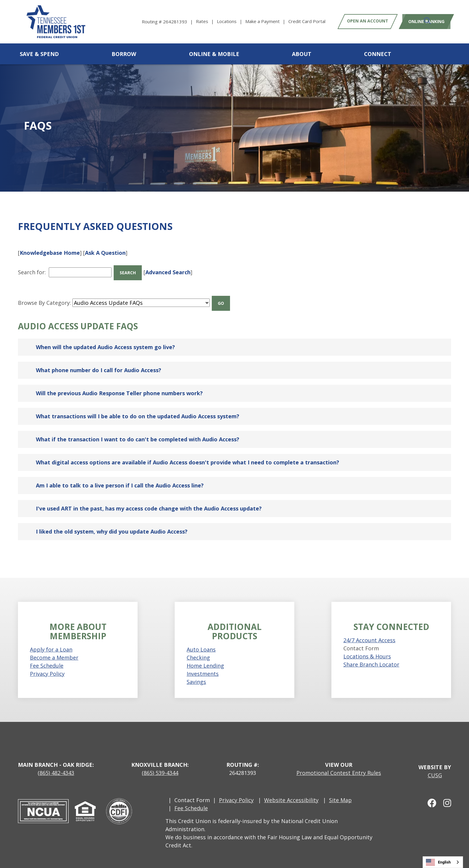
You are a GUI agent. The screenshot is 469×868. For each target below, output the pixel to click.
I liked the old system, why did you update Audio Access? (112, 522)
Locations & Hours (367, 646)
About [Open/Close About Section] (302, 54)
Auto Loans (201, 639)
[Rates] (206, 21)
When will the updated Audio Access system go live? (105, 337)
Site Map (340, 790)
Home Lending (205, 655)
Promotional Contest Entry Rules (339, 763)
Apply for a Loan (51, 639)
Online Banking (424, 21)
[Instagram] (444, 793)
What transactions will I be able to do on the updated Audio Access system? (138, 406)
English (438, 862)
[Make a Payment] (267, 21)
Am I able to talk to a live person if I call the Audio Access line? (120, 475)
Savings (196, 672)
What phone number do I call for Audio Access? (99, 360)
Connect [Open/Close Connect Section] (378, 54)
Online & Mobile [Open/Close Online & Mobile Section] (214, 54)
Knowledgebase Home (50, 253)
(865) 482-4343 (56, 763)
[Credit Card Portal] (307, 21)
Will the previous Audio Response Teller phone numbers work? (119, 383)
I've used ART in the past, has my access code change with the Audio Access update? (149, 499)
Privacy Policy (47, 664)
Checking (198, 647)
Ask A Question (105, 253)
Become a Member (54, 647)
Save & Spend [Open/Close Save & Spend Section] (39, 54)
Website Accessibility (291, 790)
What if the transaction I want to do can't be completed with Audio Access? (138, 429)
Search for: (32, 270)
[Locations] (231, 21)
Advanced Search (173, 270)
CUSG (435, 765)
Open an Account (368, 21)
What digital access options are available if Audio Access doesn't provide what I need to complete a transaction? (188, 452)
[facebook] (430, 793)
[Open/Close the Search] (444, 54)
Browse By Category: (44, 295)
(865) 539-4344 (160, 763)
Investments (203, 664)
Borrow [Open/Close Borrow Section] (124, 54)
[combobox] (443, 862)
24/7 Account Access (369, 630)
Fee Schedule (47, 655)
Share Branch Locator (371, 655)
